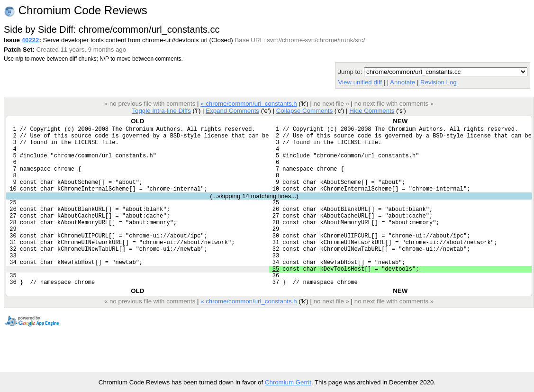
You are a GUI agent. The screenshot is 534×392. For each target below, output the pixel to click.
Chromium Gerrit (288, 382)
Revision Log (439, 82)
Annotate (403, 82)
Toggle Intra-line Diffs (161, 111)
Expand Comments (232, 111)
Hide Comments (372, 111)
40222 (31, 40)
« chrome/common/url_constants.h (249, 104)
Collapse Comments (304, 111)
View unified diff (360, 82)
